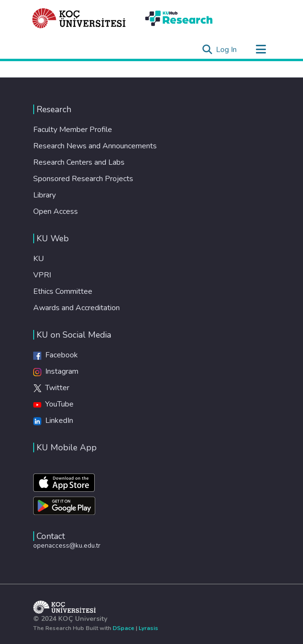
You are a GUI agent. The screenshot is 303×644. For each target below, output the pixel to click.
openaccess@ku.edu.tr (67, 545)
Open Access (56, 211)
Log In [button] (227, 50)
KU (38, 259)
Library (44, 195)
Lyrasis (148, 628)
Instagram (56, 371)
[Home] (79, 18)
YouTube (53, 404)
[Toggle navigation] (261, 50)
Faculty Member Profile (73, 130)
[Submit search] (207, 50)
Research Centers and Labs (79, 162)
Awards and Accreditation (76, 308)
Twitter (51, 388)
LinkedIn (53, 421)
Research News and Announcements (95, 146)
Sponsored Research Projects (83, 179)
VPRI (42, 275)
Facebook (56, 355)
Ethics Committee (63, 291)
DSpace (123, 628)
